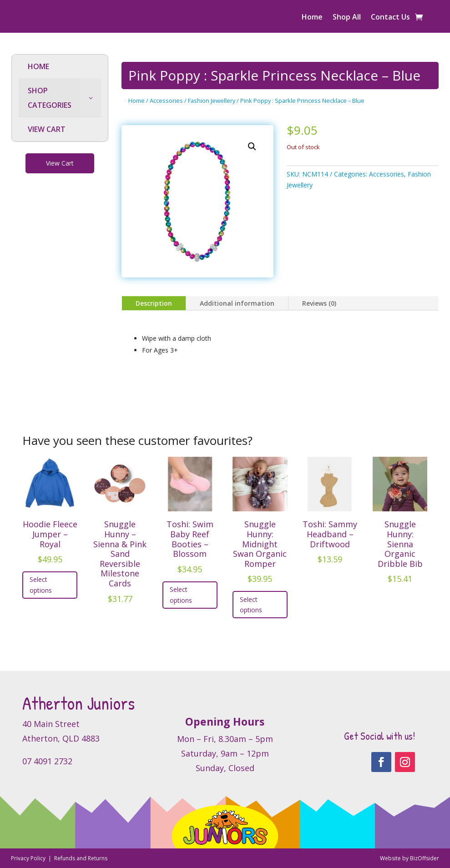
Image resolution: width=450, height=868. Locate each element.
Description (154, 303)
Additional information (237, 303)
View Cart (60, 163)
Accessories (166, 101)
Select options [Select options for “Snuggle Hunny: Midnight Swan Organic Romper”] (251, 605)
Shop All (347, 18)
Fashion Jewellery (212, 101)
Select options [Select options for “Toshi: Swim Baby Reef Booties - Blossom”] (181, 595)
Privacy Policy (29, 858)
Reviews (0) (319, 303)
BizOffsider (425, 858)
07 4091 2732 (47, 761)
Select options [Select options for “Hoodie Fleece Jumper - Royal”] (41, 585)
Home (312, 18)
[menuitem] (60, 67)
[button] (252, 146)
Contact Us (390, 18)
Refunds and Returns (81, 858)
